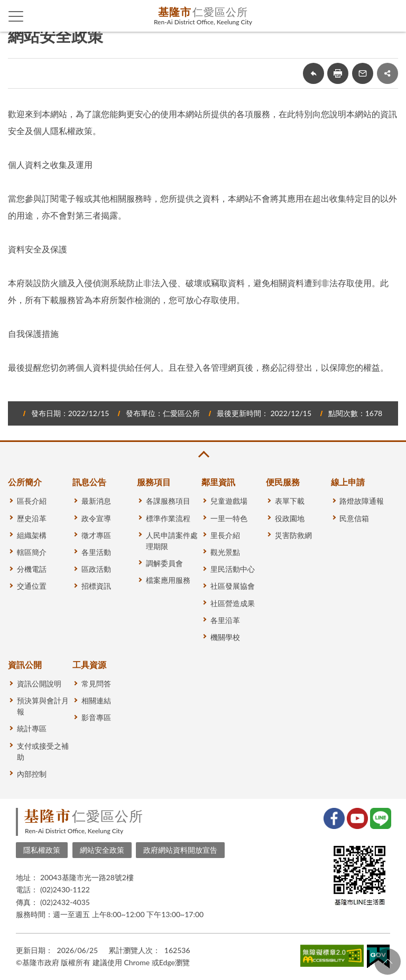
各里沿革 (225, 620)
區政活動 (96, 569)
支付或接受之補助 (43, 751)
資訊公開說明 (39, 684)
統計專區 (32, 728)
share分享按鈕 (387, 73)
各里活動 (96, 552)
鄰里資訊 (218, 482)
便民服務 (283, 482)
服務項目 (154, 482)
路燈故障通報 (362, 501)
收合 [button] (203, 454)
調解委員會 (164, 563)
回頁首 (387, 962)
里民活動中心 (233, 569)
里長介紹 (225, 535)
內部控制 (32, 774)
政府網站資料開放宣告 (180, 850)
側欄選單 (16, 16)
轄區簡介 (32, 552)
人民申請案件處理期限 (172, 541)
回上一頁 (313, 73)
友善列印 (338, 73)
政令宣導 (96, 518)
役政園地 (290, 518)
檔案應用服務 (168, 580)
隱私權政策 (42, 850)
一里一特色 (229, 518)
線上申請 (348, 482)
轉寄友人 (363, 73)
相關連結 (96, 700)
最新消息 (96, 501)
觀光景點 (225, 552)
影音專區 (96, 717)
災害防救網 (293, 535)
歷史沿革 (32, 518)
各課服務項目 (168, 501)
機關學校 (225, 637)
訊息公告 (89, 482)
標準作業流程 (168, 518)
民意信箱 (354, 518)
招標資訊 (96, 586)
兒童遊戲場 (229, 501)
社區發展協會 (233, 586)
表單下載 (290, 501)
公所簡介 (25, 482)
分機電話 (32, 569)
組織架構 (32, 535)
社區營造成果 (233, 603)
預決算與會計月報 (43, 706)
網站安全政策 (102, 850)
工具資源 (89, 665)
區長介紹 (32, 501)
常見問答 (96, 684)
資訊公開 (25, 665)
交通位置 (32, 586)
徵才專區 (96, 535)
